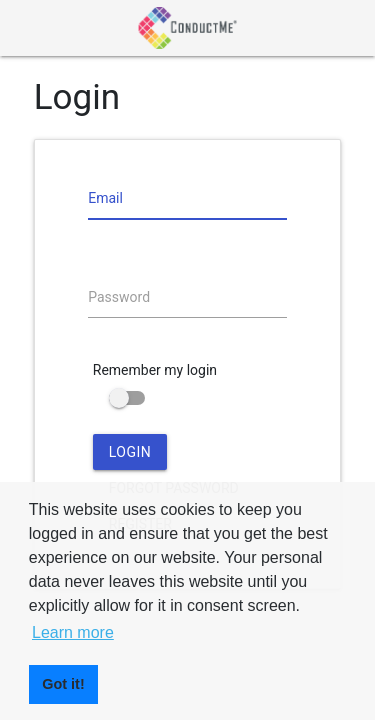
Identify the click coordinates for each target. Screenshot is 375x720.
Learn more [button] (73, 632)
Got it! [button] (63, 684)
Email (105, 198)
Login (130, 452)
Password (119, 297)
